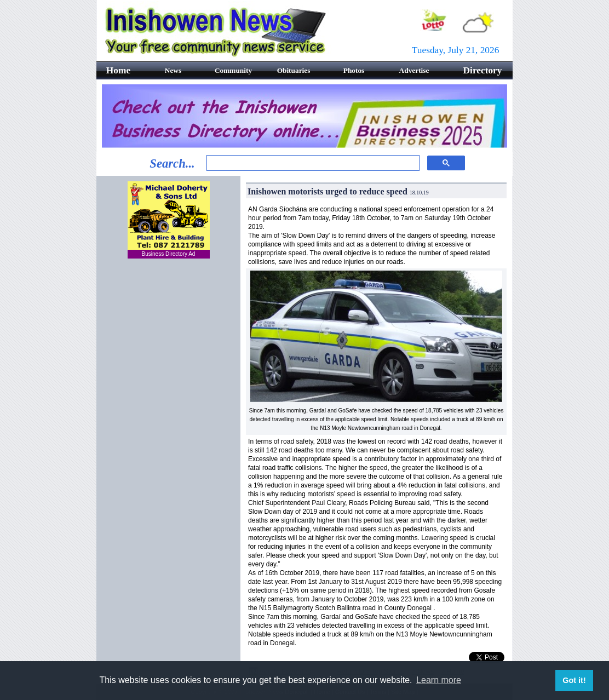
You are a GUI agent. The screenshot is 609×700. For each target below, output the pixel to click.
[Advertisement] (169, 444)
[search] (312, 163)
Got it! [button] (574, 680)
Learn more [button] (439, 680)
